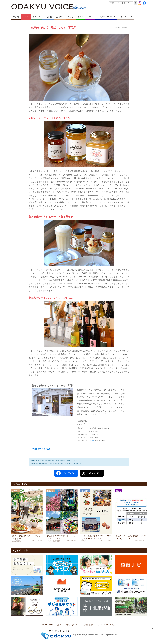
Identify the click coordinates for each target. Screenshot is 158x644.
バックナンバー (126, 17)
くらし (71, 17)
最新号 (16, 17)
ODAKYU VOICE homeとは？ (52, 625)
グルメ (26, 17)
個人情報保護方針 (88, 625)
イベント (37, 17)
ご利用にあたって (71, 625)
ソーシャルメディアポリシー (108, 625)
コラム (90, 17)
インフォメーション (106, 17)
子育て (80, 17)
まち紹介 (48, 17)
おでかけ (60, 17)
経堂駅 (92, 440)
